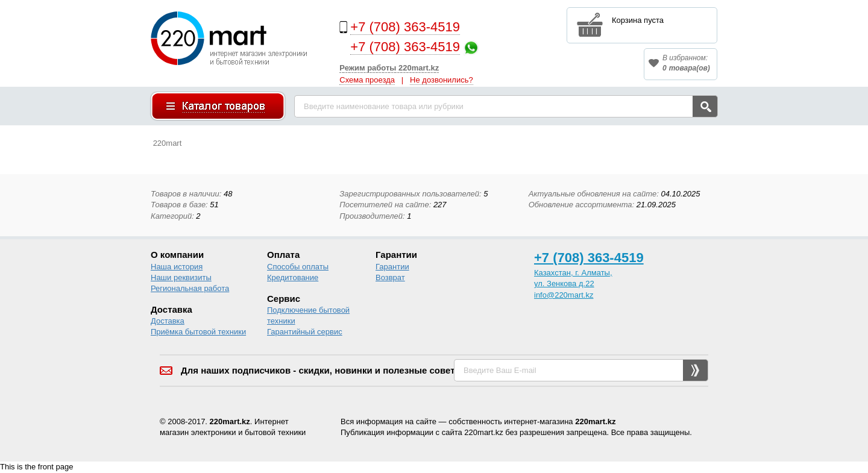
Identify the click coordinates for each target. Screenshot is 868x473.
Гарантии (392, 267)
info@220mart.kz (564, 295)
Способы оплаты (298, 267)
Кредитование (293, 277)
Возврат (390, 277)
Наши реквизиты (181, 277)
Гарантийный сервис (305, 332)
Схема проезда (367, 80)
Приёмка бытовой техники (198, 332)
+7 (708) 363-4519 (405, 27)
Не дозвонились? (442, 80)
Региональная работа (190, 288)
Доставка (168, 321)
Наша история (177, 267)
